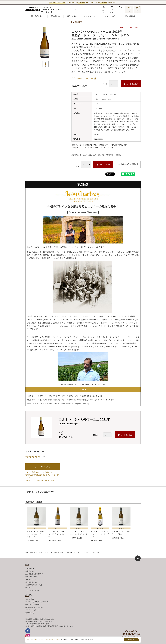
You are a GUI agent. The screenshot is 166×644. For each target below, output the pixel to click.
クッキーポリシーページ (53, 640)
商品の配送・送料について (34, 573)
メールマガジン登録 (32, 588)
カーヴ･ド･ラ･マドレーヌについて (37, 600)
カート (121, 11)
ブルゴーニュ (107, 99)
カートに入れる (129, 84)
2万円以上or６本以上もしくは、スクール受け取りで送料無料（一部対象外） (99, 155)
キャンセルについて (32, 578)
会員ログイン (30, 586)
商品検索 (70, 552)
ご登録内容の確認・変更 (34, 583)
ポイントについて (31, 576)
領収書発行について (32, 581)
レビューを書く (44, 466)
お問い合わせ (30, 610)
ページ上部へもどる (138, 558)
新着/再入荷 (55, 16)
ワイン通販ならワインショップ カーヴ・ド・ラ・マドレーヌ (33, 9)
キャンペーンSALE (91, 16)
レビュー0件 (90, 78)
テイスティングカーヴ (33, 602)
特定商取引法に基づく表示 (34, 605)
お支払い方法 (30, 571)
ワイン (96, 108)
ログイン (106, 11)
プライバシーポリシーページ (36, 640)
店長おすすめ (72, 16)
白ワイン (104, 108)
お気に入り (114, 11)
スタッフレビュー (111, 16)
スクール (129, 11)
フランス (97, 99)
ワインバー (137, 11)
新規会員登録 (130, 16)
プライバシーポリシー (33, 607)
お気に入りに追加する (126, 164)
